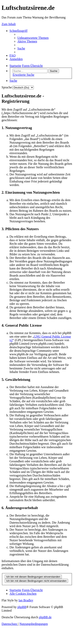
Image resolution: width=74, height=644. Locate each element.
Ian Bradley (26, 600)
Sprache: (7, 87)
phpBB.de (45, 617)
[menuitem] (33, 38)
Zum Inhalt (9, 24)
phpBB (22, 607)
